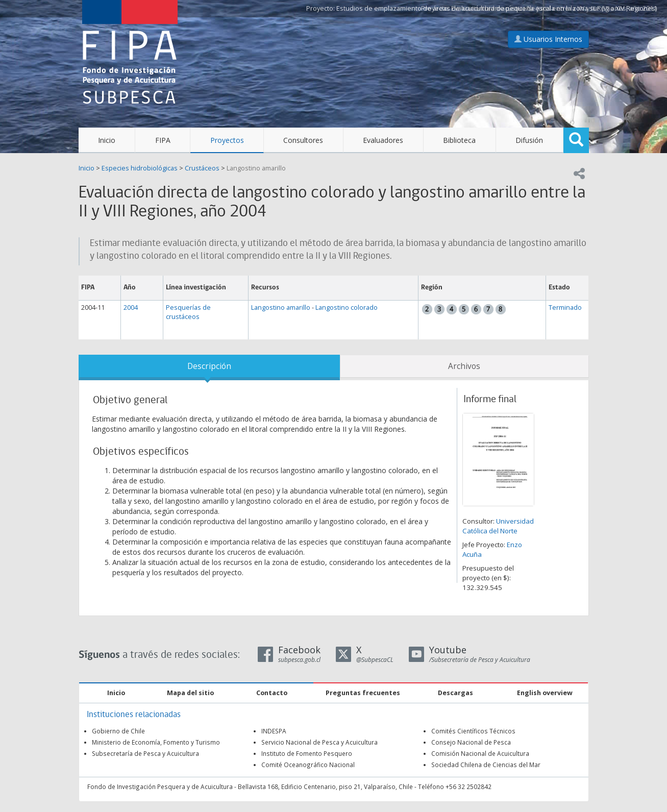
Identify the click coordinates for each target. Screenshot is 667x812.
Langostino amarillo (256, 168)
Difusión (529, 140)
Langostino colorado (347, 307)
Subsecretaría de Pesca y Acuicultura (145, 753)
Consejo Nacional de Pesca (471, 742)
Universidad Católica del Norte (498, 526)
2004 (131, 307)
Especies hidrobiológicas (140, 168)
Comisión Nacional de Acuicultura (480, 753)
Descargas (455, 693)
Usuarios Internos (548, 39)
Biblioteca (459, 140)
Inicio (107, 140)
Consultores (303, 140)
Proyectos (227, 140)
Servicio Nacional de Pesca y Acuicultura (319, 742)
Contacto (272, 693)
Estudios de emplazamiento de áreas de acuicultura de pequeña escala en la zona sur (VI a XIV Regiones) (497, 8)
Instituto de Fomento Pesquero (307, 753)
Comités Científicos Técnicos (473, 731)
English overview (545, 693)
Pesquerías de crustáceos (188, 312)
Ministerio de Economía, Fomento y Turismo (156, 742)
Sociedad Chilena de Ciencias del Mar (486, 765)
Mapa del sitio (190, 693)
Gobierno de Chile (118, 731)
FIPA (163, 140)
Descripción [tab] (209, 366)
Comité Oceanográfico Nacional (308, 765)
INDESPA (274, 731)
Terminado (565, 307)
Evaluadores (383, 140)
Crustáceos (202, 168)
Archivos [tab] (464, 366)
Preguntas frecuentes (363, 693)
